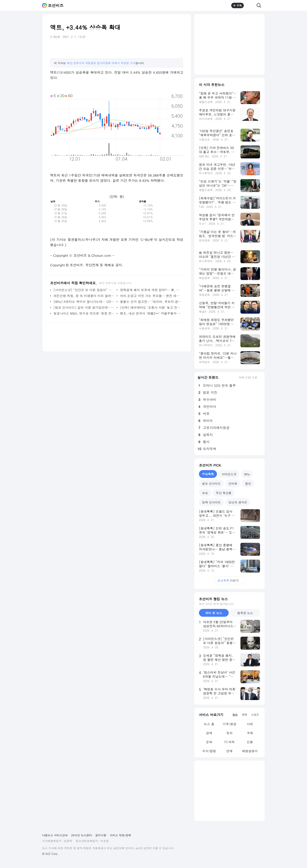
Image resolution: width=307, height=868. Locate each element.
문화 (209, 742)
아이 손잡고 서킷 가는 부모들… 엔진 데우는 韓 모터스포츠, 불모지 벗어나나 (151, 296)
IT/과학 (229, 742)
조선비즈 (56, 5)
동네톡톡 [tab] (208, 474)
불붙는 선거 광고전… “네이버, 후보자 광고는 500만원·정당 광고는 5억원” (151, 302)
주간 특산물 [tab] (224, 493)
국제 (250, 733)
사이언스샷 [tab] (229, 474)
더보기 (230, 580)
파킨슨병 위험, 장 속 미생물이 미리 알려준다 (84, 296)
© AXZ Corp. (50, 854)
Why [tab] (247, 474)
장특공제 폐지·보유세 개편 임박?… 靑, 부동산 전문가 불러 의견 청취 (151, 290)
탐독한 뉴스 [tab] (245, 613)
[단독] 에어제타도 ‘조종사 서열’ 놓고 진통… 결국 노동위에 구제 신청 (151, 307)
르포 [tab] (205, 493)
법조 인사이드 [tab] (211, 483)
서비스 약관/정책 (121, 835)
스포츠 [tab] (255, 715)
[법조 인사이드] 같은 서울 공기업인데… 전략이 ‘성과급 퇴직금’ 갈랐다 (84, 307)
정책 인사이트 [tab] (211, 502)
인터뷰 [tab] (233, 483)
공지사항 (101, 835)
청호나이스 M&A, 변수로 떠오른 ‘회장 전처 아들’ (84, 313)
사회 (250, 724)
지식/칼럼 (209, 751)
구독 (237, 5)
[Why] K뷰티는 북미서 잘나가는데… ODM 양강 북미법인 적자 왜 (84, 302)
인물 (250, 742)
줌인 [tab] (248, 483)
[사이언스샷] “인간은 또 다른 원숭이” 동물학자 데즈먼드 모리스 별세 (84, 290)
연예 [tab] (244, 715)
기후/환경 (230, 724)
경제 (209, 733)
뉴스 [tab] (235, 715)
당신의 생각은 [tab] (238, 502)
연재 (229, 751)
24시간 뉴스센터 (82, 835)
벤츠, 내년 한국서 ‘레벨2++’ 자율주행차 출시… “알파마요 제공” (151, 313)
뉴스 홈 (209, 724)
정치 (229, 733)
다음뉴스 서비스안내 (55, 835)
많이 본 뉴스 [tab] (214, 613)
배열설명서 (250, 751)
